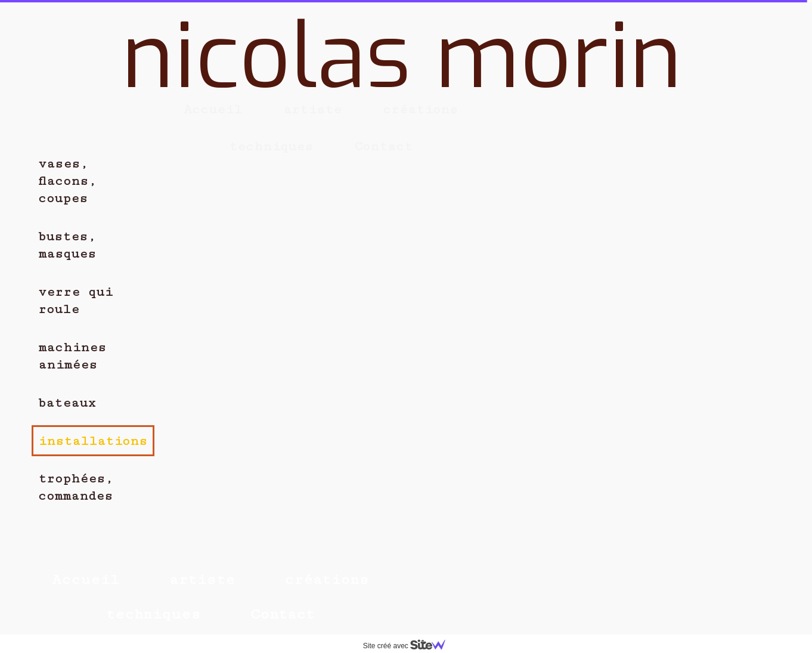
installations (93, 441)
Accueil (86, 579)
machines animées (72, 356)
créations (327, 579)
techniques (154, 614)
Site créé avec (409, 646)
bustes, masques (67, 245)
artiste (202, 579)
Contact (283, 614)
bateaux (67, 403)
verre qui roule (75, 301)
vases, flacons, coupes (67, 181)
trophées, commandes (76, 487)
